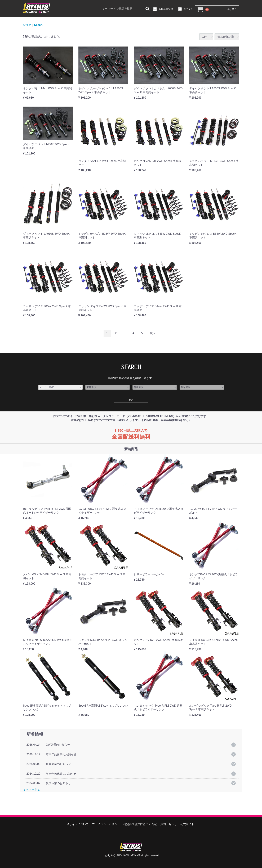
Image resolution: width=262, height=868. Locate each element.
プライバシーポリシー (106, 824)
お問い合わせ (168, 824)
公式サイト (187, 824)
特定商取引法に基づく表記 (140, 824)
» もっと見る (32, 790)
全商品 (27, 25)
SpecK (38, 25)
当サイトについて (78, 824)
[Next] (153, 334)
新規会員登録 (163, 9)
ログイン (185, 9)
